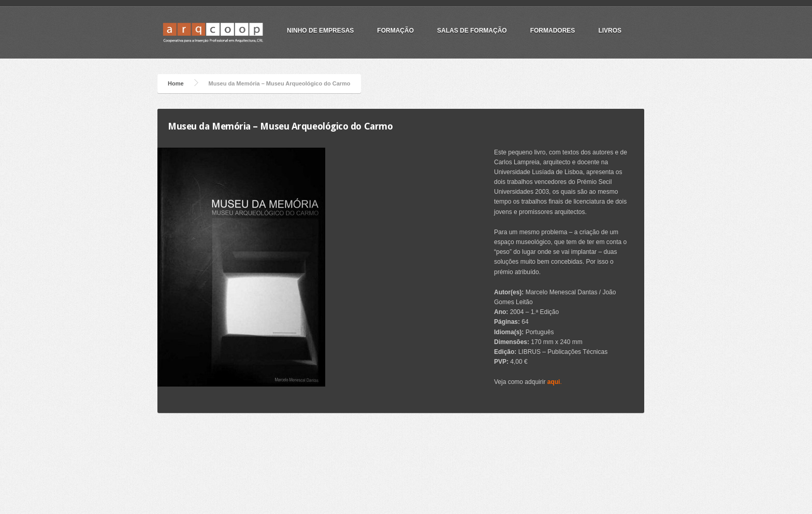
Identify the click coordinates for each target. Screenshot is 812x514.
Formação (395, 31)
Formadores (553, 31)
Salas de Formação (472, 31)
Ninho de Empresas (320, 31)
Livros (610, 31)
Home (176, 83)
